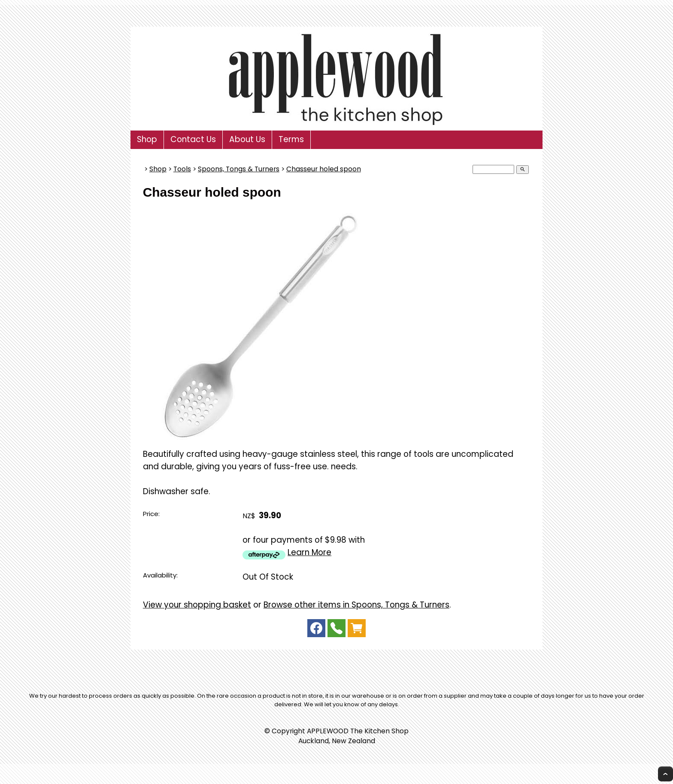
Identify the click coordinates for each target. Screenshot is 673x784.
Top (665, 774)
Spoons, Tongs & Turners (239, 169)
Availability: (160, 575)
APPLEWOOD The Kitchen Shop (358, 731)
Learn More (309, 552)
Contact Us (193, 139)
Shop (147, 139)
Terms (291, 139)
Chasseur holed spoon (324, 169)
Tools (182, 169)
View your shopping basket (197, 605)
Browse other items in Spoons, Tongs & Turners (356, 605)
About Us (247, 139)
